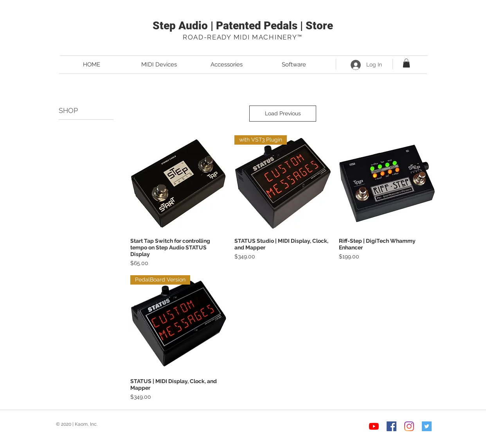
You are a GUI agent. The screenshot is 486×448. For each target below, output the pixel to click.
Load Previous (283, 113)
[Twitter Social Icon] (427, 426)
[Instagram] (409, 426)
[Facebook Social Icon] (391, 426)
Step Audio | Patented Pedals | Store (243, 26)
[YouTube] (374, 426)
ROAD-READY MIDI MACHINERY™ (243, 37)
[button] (406, 63)
